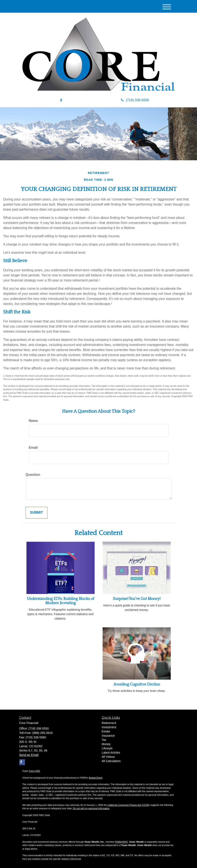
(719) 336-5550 (135, 100)
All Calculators (111, 761)
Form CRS (34, 771)
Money (106, 744)
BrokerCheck (96, 778)
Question (33, 475)
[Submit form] (37, 513)
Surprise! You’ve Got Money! (137, 599)
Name (33, 421)
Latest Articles (111, 753)
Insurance (108, 736)
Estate (106, 731)
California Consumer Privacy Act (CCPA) (129, 805)
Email (33, 448)
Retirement (109, 723)
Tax (104, 740)
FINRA (118, 842)
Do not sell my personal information (91, 808)
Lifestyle (107, 748)
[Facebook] (61, 101)
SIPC (125, 842)
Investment (109, 727)
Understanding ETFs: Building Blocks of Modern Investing (61, 601)
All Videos (108, 757)
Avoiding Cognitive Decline (137, 684)
